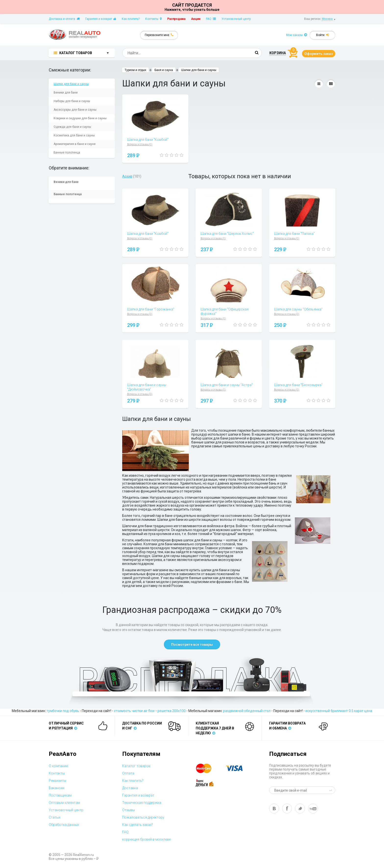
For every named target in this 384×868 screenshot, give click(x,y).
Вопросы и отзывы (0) (140, 144)
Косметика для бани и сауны (74, 135)
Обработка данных (64, 825)
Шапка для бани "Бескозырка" (298, 385)
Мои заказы (297, 35)
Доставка (130, 788)
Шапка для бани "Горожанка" (151, 309)
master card (208, 768)
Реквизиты (57, 781)
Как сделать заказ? (138, 825)
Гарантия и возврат (101, 19)
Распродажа (176, 19)
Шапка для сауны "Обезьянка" (298, 309)
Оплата (128, 773)
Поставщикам (60, 795)
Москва (327, 19)
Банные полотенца (67, 153)
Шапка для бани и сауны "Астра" (227, 385)
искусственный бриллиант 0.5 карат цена (339, 711)
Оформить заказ (319, 54)
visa (238, 768)
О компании (58, 766)
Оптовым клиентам (64, 803)
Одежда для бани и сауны (72, 127)
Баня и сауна (164, 70)
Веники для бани (66, 93)
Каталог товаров (136, 766)
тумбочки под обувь (63, 711)
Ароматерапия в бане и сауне (75, 144)
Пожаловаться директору (143, 817)
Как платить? (131, 19)
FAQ (211, 19)
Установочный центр (236, 19)
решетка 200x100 (172, 711)
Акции (196, 19)
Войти (323, 35)
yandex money (208, 783)
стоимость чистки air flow (134, 711)
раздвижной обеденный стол (247, 711)
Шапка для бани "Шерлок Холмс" (227, 234)
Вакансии (57, 788)
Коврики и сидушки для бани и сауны (80, 118)
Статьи (54, 817)
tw (300, 809)
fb (287, 809)
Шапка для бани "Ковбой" (148, 140)
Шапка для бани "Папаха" (294, 234)
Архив (127, 176)
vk (274, 809)
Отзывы (129, 810)
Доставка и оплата (64, 19)
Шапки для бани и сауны (71, 84)
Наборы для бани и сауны (72, 101)
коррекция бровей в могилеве (146, 839)
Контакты (153, 19)
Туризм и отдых (135, 70)
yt (313, 809)
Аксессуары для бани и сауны (75, 110)
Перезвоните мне (159, 35)
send (331, 790)
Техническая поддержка (142, 803)
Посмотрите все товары (192, 644)
